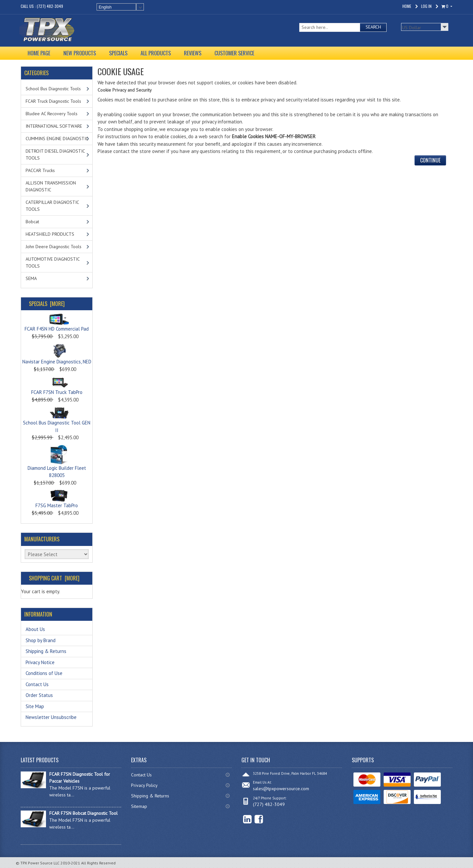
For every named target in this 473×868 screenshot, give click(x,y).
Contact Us (37, 684)
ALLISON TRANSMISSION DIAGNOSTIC (51, 186)
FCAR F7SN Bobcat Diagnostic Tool (83, 813)
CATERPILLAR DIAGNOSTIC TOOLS (52, 206)
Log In (426, 6)
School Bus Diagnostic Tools (53, 89)
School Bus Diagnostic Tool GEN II (57, 421)
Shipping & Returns (46, 651)
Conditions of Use (44, 673)
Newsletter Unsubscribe (51, 717)
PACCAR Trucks (40, 170)
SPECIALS (118, 53)
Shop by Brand (41, 640)
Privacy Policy (144, 785)
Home (407, 6)
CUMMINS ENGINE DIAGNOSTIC (57, 139)
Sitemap (139, 806)
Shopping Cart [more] (54, 578)
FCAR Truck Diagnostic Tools (53, 101)
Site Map (35, 706)
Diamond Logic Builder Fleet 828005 (57, 465)
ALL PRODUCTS (156, 53)
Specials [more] (47, 304)
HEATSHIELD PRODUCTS (50, 234)
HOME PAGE (39, 53)
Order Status (39, 695)
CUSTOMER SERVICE (234, 53)
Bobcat (32, 222)
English (105, 7)
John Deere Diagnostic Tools (54, 247)
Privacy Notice (40, 662)
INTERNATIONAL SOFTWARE (54, 126)
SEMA (31, 278)
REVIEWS (193, 53)
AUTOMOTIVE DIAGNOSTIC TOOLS (53, 262)
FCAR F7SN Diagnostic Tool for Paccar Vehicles (80, 778)
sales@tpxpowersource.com (281, 789)
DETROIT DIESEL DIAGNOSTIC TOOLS (55, 154)
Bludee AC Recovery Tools (52, 114)
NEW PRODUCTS (80, 53)
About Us (35, 629)
